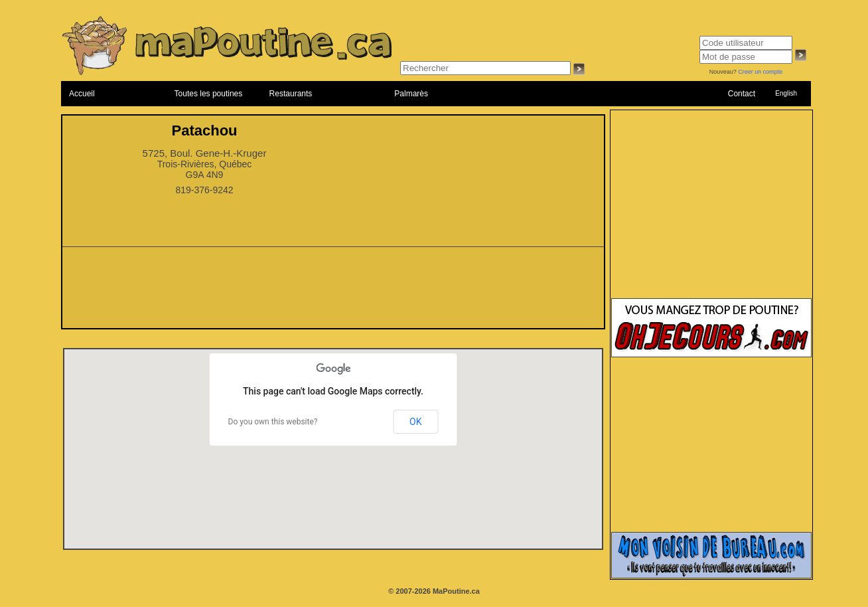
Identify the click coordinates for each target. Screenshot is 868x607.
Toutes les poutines (209, 94)
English (786, 93)
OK (415, 422)
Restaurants (291, 94)
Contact (742, 94)
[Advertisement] (333, 292)
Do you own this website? (273, 422)
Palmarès (411, 94)
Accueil (82, 94)
